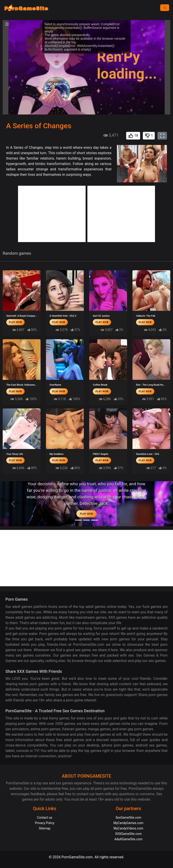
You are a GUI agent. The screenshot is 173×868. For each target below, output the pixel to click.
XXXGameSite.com (128, 834)
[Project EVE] (95, 520)
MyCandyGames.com (128, 823)
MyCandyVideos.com (128, 828)
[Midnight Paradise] (86, 520)
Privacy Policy (45, 823)
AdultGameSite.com (129, 839)
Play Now (15, 322)
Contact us (44, 818)
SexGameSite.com (129, 818)
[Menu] (165, 8)
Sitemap (44, 828)
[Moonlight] (78, 520)
